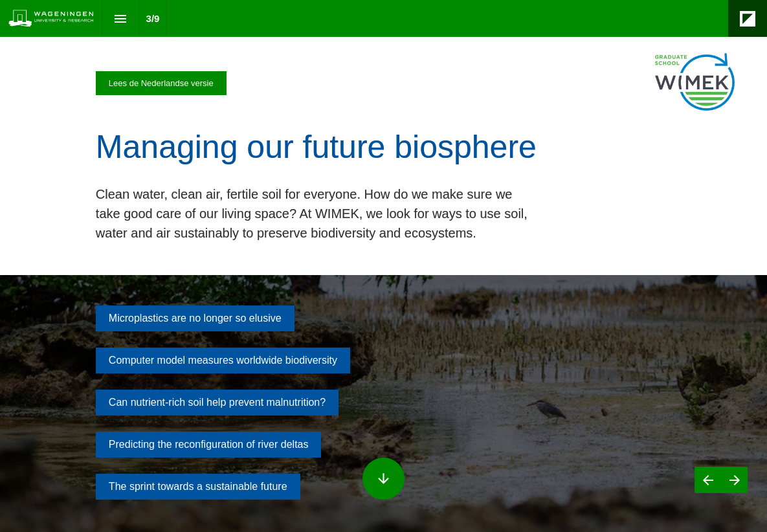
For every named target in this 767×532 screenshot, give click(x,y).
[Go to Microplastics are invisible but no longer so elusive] (195, 318)
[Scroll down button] (383, 479)
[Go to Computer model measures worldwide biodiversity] (223, 360)
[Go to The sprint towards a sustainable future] (198, 487)
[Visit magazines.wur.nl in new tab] (161, 83)
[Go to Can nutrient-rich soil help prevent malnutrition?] (217, 403)
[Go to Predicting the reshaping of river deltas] (209, 445)
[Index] (121, 18)
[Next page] (734, 480)
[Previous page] (708, 480)
